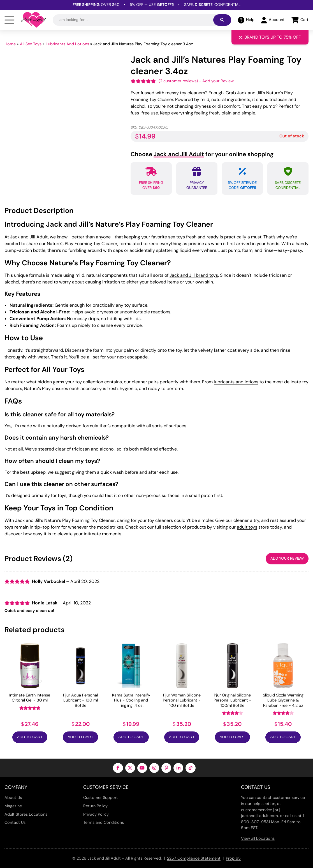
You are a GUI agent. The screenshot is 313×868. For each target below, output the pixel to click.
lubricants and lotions (236, 382)
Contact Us (15, 822)
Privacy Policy (96, 814)
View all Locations (258, 838)
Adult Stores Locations (26, 814)
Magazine (13, 806)
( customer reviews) (178, 81)
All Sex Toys (31, 44)
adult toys (247, 527)
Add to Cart (30, 737)
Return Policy (95, 806)
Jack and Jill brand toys (194, 275)
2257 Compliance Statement (194, 858)
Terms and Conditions (104, 822)
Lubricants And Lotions (67, 44)
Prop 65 (233, 858)
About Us (13, 797)
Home (10, 44)
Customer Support (101, 797)
